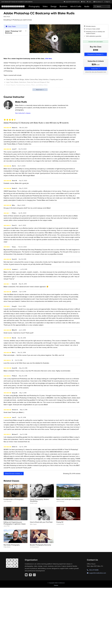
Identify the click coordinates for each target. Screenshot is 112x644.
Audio (87, 6)
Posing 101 (60, 522)
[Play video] (55, 39)
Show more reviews (14, 473)
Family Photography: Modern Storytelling (39, 500)
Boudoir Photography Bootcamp (41, 545)
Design (54, 6)
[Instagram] (34, 575)
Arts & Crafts (76, 6)
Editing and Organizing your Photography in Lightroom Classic (15, 523)
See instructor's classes (23, 113)
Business (63, 6)
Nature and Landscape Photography (68, 499)
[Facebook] (30, 575)
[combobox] (102, 6)
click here (48, 59)
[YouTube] (26, 575)
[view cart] (89, 2)
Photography (34, 6)
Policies (56, 585)
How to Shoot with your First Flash (41, 522)
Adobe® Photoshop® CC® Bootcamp (14, 32)
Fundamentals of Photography (14, 499)
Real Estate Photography (12, 545)
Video (45, 6)
